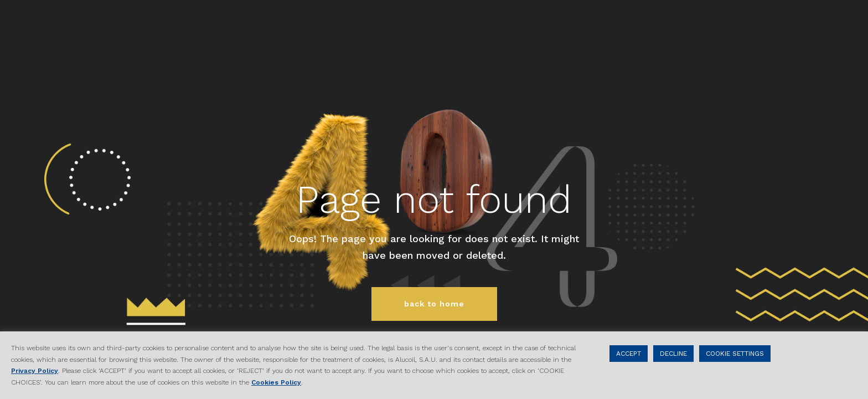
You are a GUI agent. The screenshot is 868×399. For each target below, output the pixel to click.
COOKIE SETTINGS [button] (735, 354)
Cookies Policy (276, 382)
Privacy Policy (35, 371)
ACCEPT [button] (629, 354)
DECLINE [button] (673, 354)
